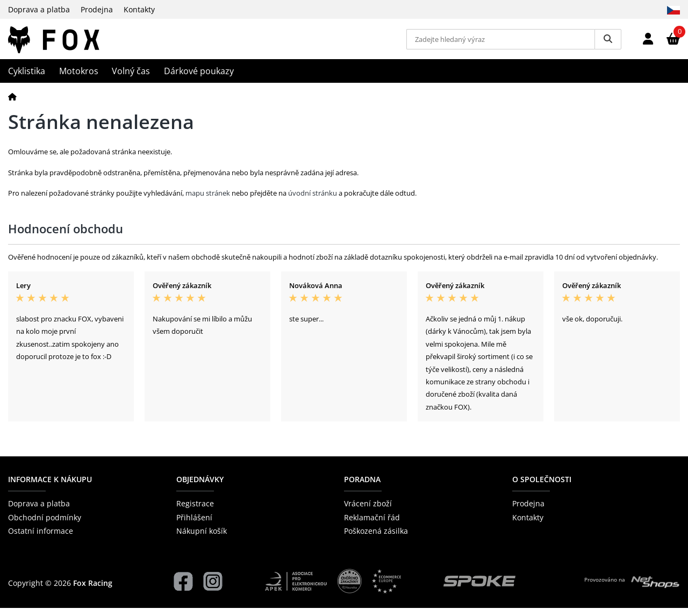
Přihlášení (194, 525)
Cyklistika (27, 79)
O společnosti (542, 487)
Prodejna (97, 9)
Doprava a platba (39, 9)
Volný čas (131, 79)
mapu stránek (208, 201)
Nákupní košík (202, 538)
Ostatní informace (41, 538)
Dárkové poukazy (199, 79)
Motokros (79, 79)
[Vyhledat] (608, 43)
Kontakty (139, 9)
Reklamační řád (372, 525)
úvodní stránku (313, 201)
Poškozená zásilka (376, 538)
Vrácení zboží (368, 511)
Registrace (195, 511)
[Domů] (12, 104)
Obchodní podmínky (45, 525)
